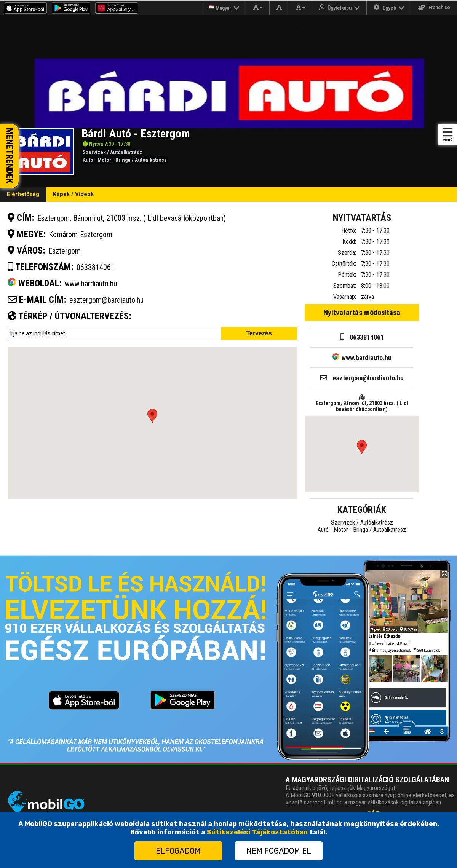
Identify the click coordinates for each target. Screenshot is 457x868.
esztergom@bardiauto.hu (106, 300)
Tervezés (259, 333)
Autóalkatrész (126, 152)
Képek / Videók (73, 194)
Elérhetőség (23, 194)
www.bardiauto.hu (362, 358)
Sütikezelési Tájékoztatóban (257, 832)
